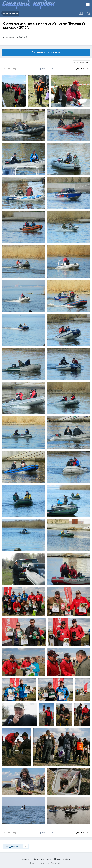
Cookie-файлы (62, 859)
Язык (26, 859)
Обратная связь (42, 859)
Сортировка (81, 63)
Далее (80, 68)
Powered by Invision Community (46, 863)
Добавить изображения (46, 52)
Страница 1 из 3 (46, 68)
